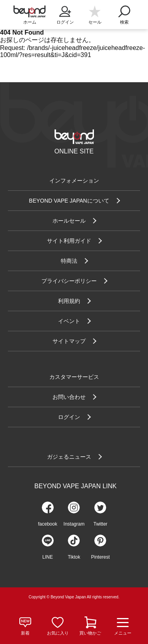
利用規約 (69, 301)
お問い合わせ (69, 397)
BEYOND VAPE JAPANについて (69, 201)
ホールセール (69, 221)
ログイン (65, 13)
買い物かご (90, 633)
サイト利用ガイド (69, 241)
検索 (124, 13)
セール (95, 22)
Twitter (100, 524)
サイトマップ (69, 341)
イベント (69, 321)
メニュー (123, 626)
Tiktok (74, 557)
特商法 (69, 261)
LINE (48, 557)
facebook (48, 524)
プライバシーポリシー (69, 281)
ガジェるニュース (69, 457)
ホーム (30, 22)
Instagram (74, 524)
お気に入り (58, 633)
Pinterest (100, 557)
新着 (25, 633)
